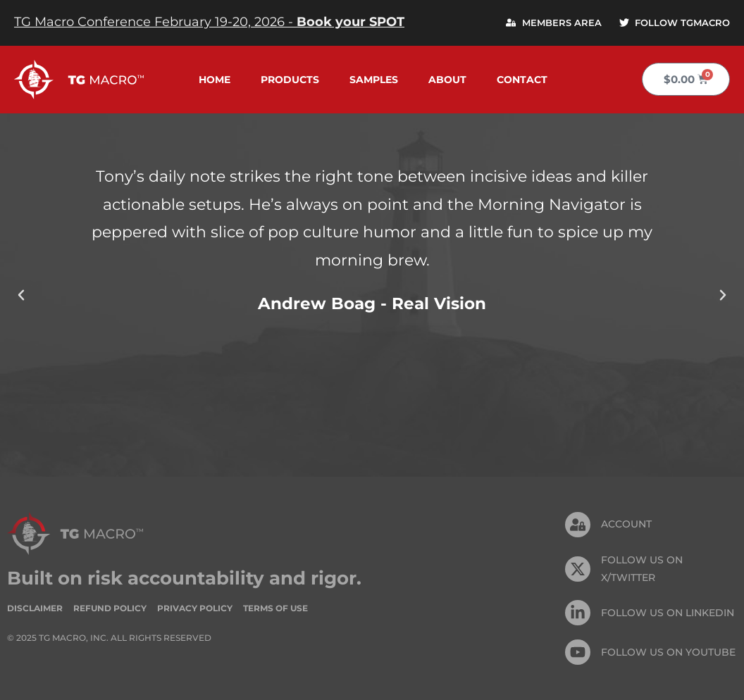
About (447, 80)
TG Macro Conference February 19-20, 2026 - (209, 22)
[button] (21, 295)
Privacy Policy (195, 608)
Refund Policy (110, 608)
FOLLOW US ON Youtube (668, 652)
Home (215, 80)
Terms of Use (275, 608)
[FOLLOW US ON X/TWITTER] (578, 569)
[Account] (578, 525)
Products (290, 80)
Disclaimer (35, 608)
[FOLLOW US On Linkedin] (578, 613)
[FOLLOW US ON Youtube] (578, 652)
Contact (522, 80)
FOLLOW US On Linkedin (668, 613)
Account (626, 524)
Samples (374, 80)
